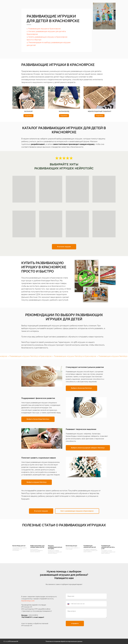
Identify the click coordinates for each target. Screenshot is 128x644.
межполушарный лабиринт (100, 111)
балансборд (64, 111)
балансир (28, 111)
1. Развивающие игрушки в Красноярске (44, 29)
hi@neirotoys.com (28, 601)
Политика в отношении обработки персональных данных (64, 641)
